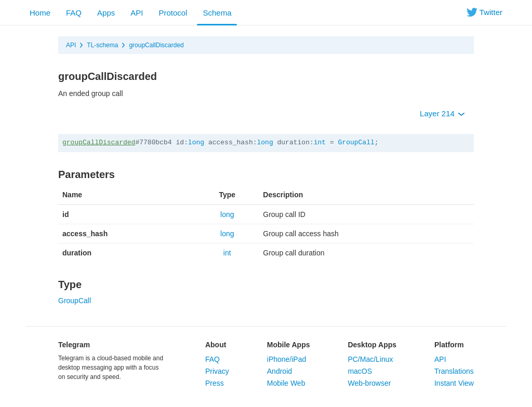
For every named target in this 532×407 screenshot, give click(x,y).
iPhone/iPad (287, 359)
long (196, 143)
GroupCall (356, 143)
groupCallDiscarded (156, 45)
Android (280, 371)
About (216, 345)
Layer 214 (442, 113)
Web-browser (369, 383)
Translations (454, 371)
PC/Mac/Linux (370, 359)
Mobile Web (286, 383)
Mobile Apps (289, 345)
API (137, 13)
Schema (217, 13)
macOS (360, 371)
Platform (449, 345)
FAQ (74, 13)
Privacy (217, 371)
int (320, 143)
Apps (106, 13)
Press (215, 383)
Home (40, 13)
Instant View (454, 383)
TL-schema (102, 45)
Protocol (173, 13)
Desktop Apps (372, 345)
